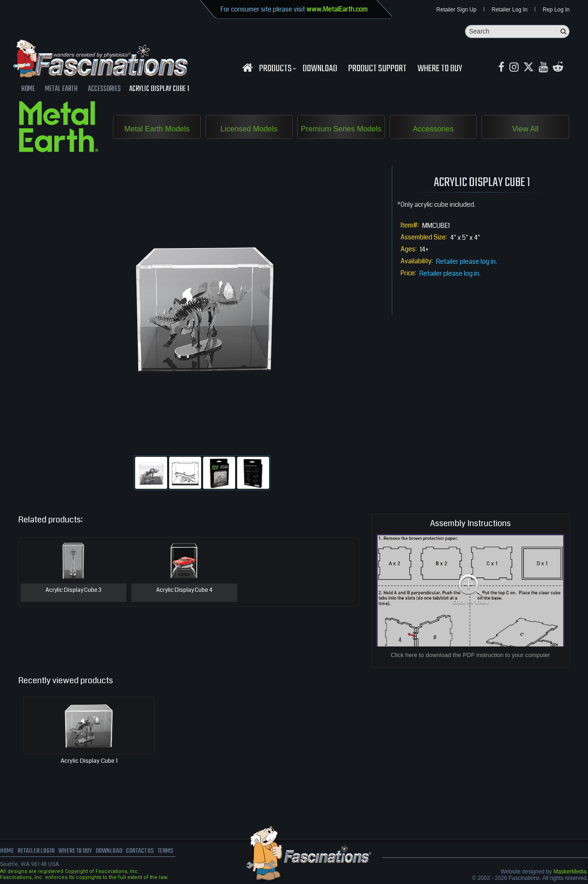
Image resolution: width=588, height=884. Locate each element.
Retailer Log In (509, 10)
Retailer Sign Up (456, 10)
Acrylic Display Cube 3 (73, 591)
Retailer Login (37, 852)
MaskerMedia (570, 872)
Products (277, 69)
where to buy (78, 852)
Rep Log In (556, 10)
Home (7, 852)
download (320, 69)
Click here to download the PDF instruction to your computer (471, 655)
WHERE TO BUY (440, 69)
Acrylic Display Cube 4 (184, 591)
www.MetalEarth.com (337, 9)
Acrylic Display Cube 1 (89, 761)
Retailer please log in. (466, 262)
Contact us (146, 852)
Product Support (377, 69)
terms (173, 852)
